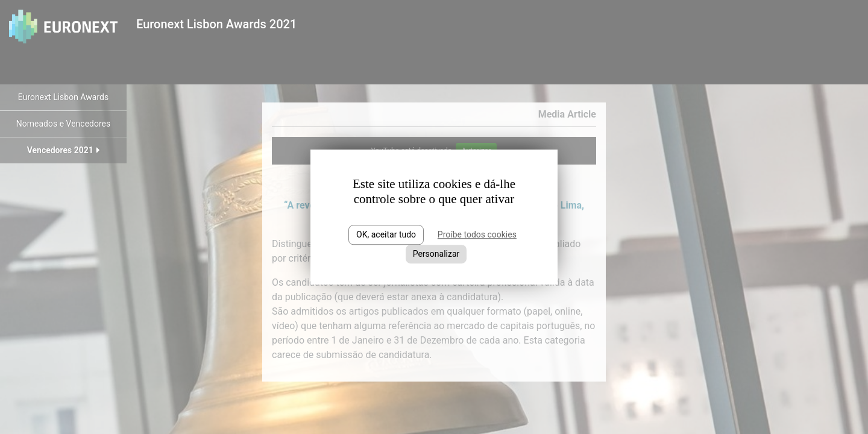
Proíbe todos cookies (477, 234)
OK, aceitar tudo (386, 234)
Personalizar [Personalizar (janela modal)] (436, 254)
